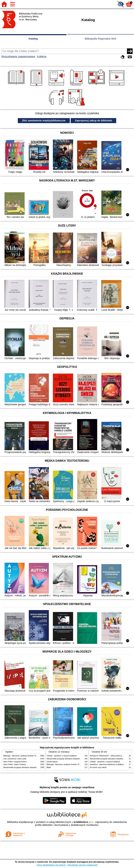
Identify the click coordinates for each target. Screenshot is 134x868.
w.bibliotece (82, 822)
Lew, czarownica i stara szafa (15, 759)
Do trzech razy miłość (98, 767)
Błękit (49, 767)
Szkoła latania (52, 762)
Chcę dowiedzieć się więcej (51, 865)
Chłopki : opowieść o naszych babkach (62, 756)
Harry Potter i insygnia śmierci (15, 762)
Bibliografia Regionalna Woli (100, 39)
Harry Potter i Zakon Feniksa (14, 764)
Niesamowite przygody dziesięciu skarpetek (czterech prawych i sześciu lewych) (35, 767)
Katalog (33, 39)
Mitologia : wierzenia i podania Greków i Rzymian (23, 756)
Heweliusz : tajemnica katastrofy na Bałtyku (107, 764)
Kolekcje (42, 56)
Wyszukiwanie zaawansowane (18, 56)
